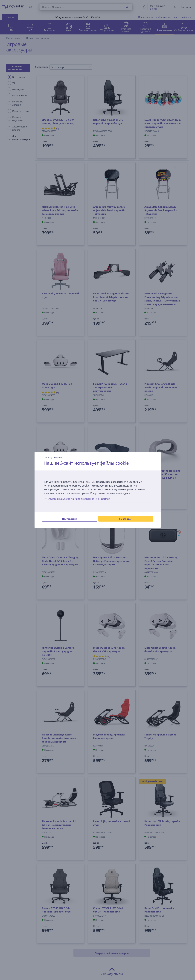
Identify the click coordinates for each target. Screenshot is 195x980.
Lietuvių (48, 458)
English (58, 458)
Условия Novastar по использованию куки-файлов (77, 499)
